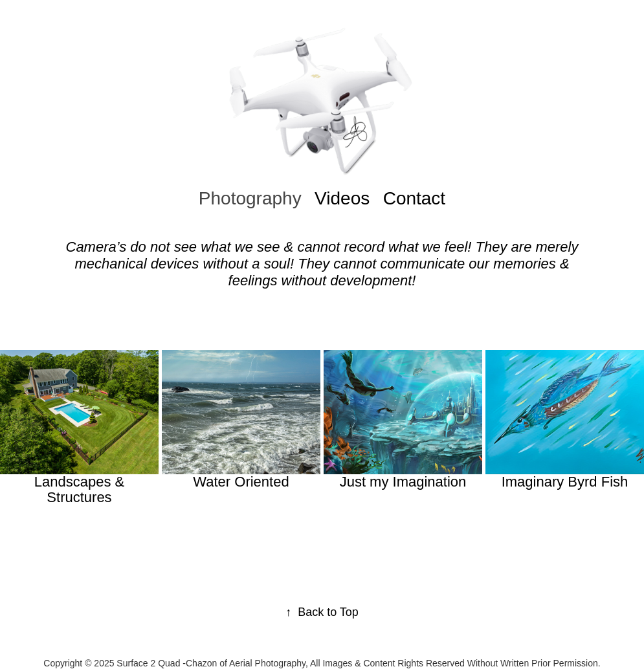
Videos (342, 198)
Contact (415, 198)
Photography (250, 198)
